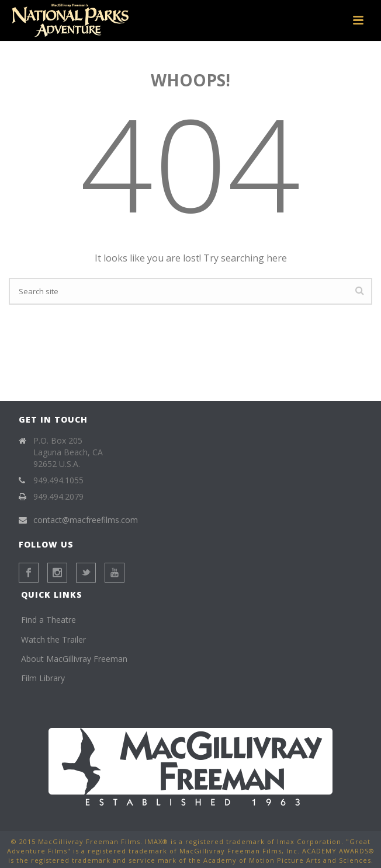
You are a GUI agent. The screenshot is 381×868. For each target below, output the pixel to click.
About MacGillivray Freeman (74, 659)
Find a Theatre (49, 620)
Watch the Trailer (53, 639)
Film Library (43, 678)
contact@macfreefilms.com (86, 520)
